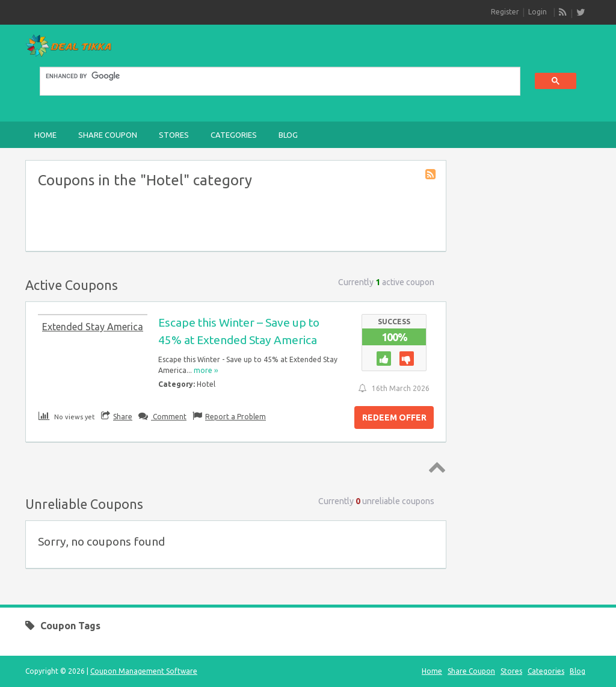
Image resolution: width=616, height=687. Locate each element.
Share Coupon (108, 135)
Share (123, 417)
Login (537, 12)
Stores (174, 135)
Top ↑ (435, 467)
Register (505, 12)
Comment (169, 417)
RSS (563, 13)
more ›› (206, 370)
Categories (234, 135)
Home (45, 135)
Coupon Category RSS (431, 175)
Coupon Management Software (144, 671)
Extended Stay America (93, 327)
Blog (288, 135)
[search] (273, 76)
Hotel (206, 384)
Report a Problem (236, 417)
